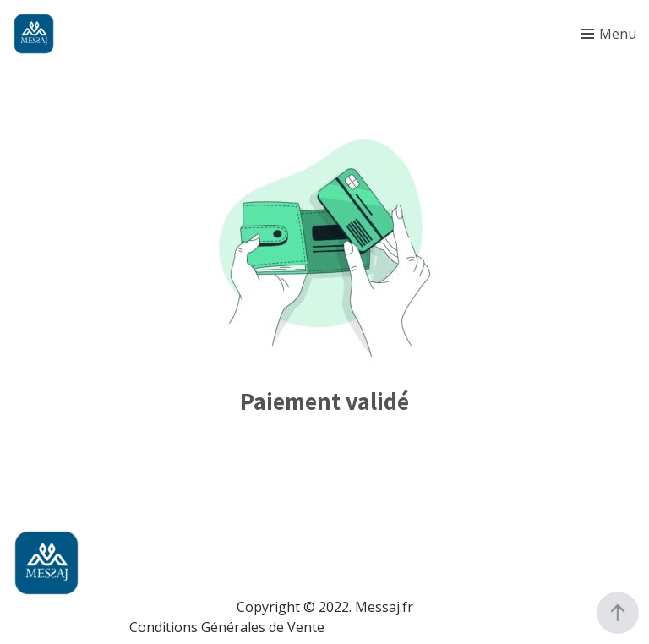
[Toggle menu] (608, 34)
